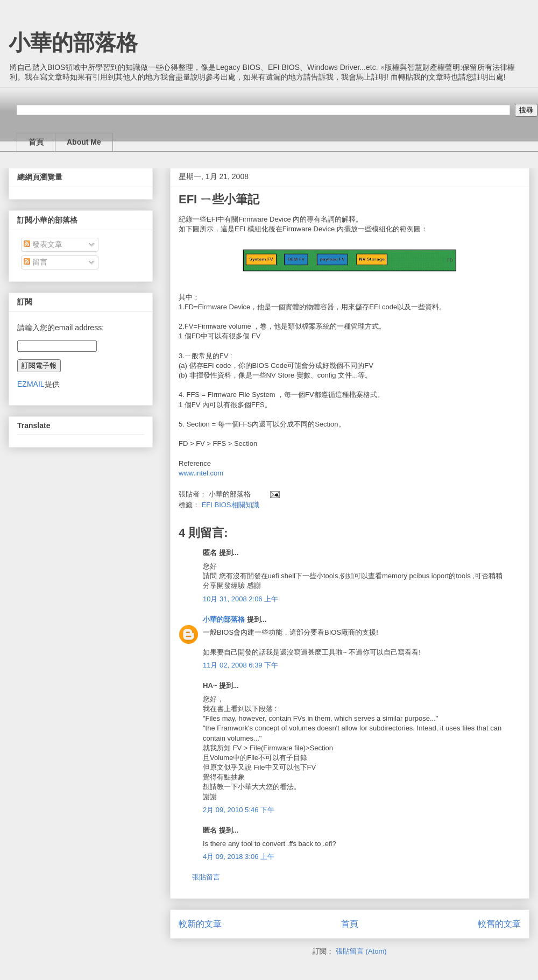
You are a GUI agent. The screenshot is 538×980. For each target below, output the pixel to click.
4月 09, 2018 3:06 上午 (239, 857)
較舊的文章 (499, 924)
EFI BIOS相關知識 (231, 505)
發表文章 (43, 244)
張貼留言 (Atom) (361, 951)
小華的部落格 (73, 42)
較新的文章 (200, 924)
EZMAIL (31, 384)
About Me (84, 142)
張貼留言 (206, 877)
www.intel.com (201, 473)
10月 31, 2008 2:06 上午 (240, 599)
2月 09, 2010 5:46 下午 (239, 810)
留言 (36, 262)
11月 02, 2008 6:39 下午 (240, 665)
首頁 (36, 142)
